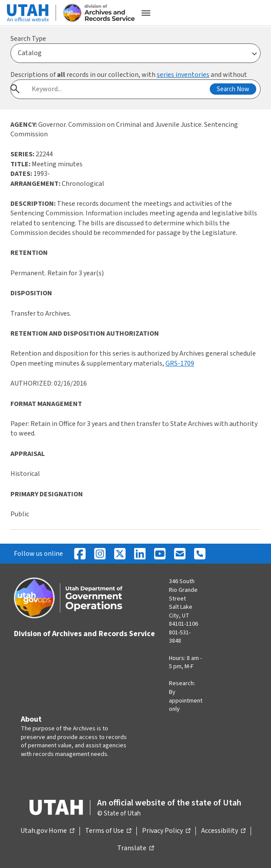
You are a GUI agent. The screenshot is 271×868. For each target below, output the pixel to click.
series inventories (183, 75)
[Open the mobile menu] (146, 13)
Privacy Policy (166, 831)
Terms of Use (108, 831)
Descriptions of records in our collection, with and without (129, 75)
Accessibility (223, 831)
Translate (135, 848)
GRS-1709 (180, 363)
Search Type (28, 39)
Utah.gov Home (47, 831)
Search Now (233, 89)
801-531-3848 (180, 637)
